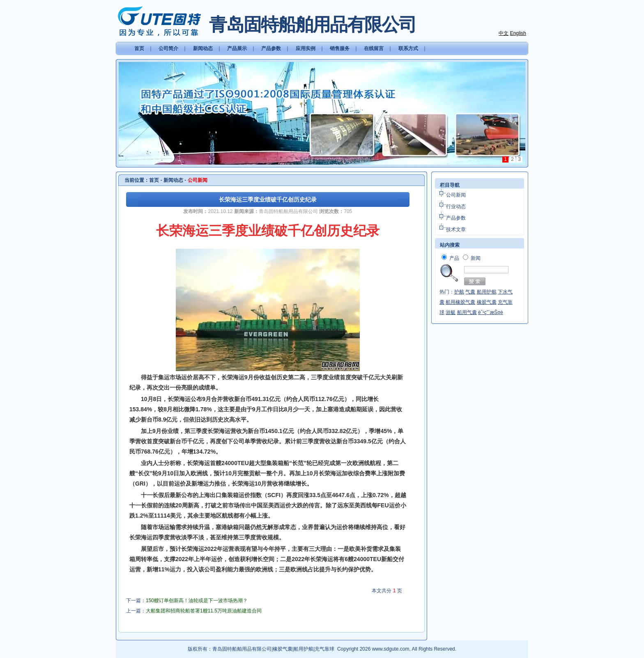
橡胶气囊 (283, 649)
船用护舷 (304, 649)
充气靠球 (324, 649)
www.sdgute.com (391, 649)
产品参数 (271, 48)
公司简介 (168, 48)
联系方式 (408, 48)
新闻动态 (203, 48)
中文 (504, 33)
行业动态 (456, 206)
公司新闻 (456, 195)
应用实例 (306, 48)
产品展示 (237, 48)
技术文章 (456, 229)
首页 (139, 48)
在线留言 (374, 48)
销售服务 (340, 48)
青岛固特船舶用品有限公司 (242, 649)
